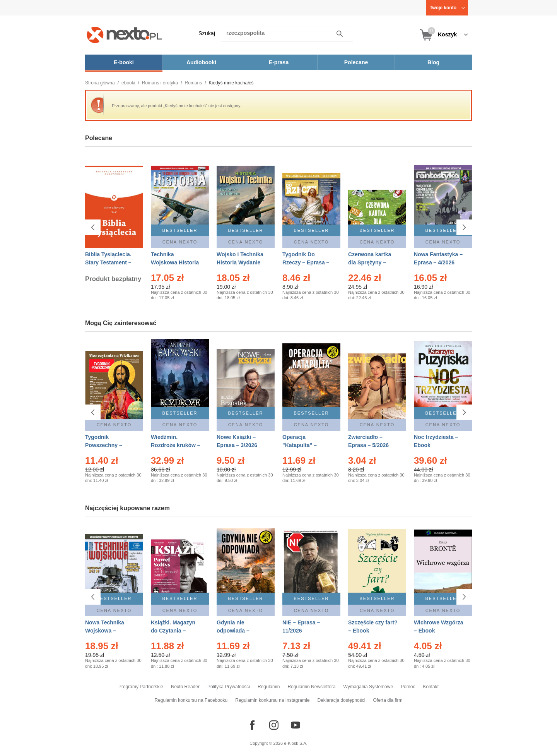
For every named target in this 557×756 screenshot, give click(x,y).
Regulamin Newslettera (311, 687)
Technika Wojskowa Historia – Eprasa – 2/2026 (175, 262)
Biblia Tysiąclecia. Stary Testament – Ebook (108, 262)
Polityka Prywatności (229, 687)
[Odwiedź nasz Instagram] (274, 725)
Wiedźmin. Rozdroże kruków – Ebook (176, 445)
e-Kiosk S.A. (296, 743)
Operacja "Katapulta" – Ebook (300, 445)
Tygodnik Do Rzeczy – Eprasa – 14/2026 (306, 262)
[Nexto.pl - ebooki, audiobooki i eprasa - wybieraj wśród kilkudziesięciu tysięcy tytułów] (124, 35)
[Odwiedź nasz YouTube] (296, 725)
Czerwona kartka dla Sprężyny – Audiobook (370, 262)
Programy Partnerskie (141, 687)
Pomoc (408, 687)
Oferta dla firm (388, 700)
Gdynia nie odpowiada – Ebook (233, 631)
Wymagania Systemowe (368, 687)
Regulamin (269, 687)
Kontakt (431, 687)
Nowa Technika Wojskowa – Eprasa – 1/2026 (105, 631)
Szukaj (207, 33)
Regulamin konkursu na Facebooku (191, 700)
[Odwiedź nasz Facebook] (252, 725)
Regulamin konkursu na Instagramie (272, 700)
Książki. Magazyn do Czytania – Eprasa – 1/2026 (173, 631)
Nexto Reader (185, 687)
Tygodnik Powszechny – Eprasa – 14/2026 (107, 445)
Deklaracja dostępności (341, 700)
